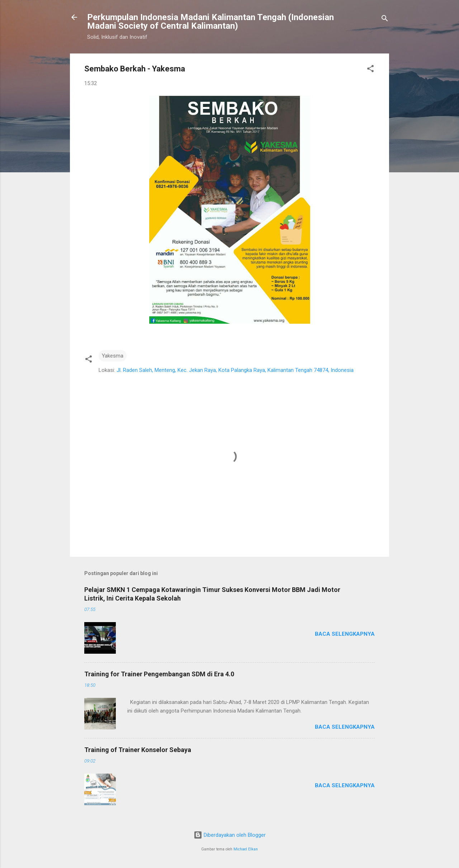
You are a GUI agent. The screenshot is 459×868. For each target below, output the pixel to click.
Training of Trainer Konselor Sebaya (138, 750)
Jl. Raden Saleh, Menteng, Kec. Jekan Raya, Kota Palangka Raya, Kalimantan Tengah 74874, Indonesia (235, 370)
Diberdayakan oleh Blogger (230, 835)
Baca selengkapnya (345, 634)
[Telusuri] (385, 20)
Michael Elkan (246, 849)
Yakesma (113, 356)
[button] (370, 70)
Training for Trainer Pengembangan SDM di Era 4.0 (159, 674)
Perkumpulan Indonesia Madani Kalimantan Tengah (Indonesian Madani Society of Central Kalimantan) (210, 22)
